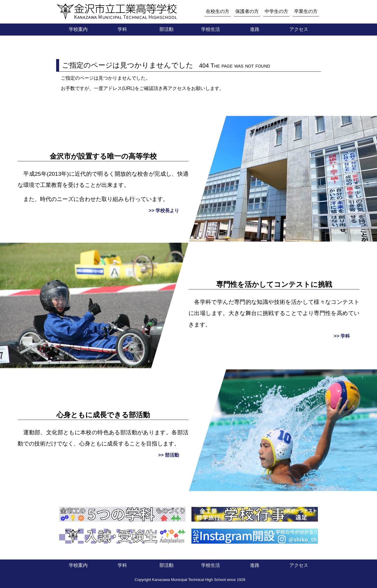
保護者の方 (247, 11)
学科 (122, 29)
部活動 (166, 29)
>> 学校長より (164, 211)
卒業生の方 (306, 11)
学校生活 (211, 29)
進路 (255, 29)
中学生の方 (276, 11)
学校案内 (78, 29)
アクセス (299, 29)
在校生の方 (218, 11)
